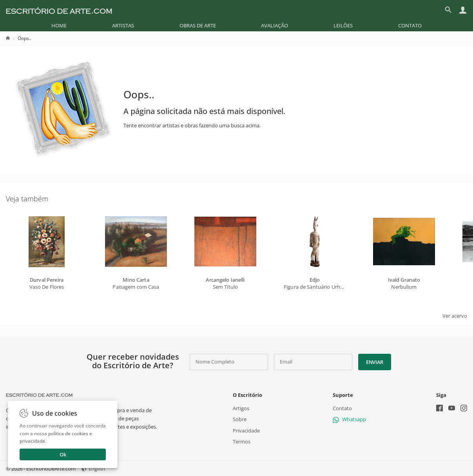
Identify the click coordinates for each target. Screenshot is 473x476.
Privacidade (246, 430)
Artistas (123, 25)
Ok (63, 454)
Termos (242, 441)
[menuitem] (59, 25)
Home (59, 25)
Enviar (375, 362)
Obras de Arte (198, 25)
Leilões (343, 25)
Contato (410, 25)
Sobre (240, 419)
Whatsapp (349, 419)
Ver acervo (455, 316)
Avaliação (275, 25)
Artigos (241, 408)
